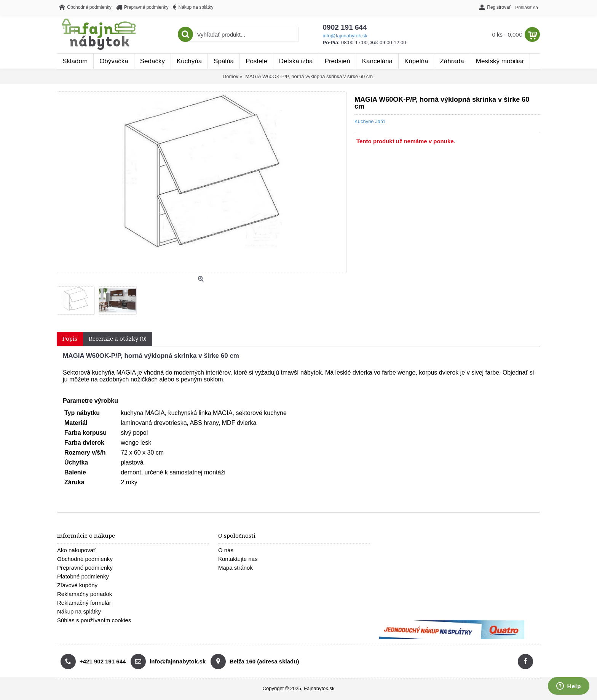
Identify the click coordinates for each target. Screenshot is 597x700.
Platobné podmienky (83, 576)
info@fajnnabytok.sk (345, 36)
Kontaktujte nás (238, 559)
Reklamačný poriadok (85, 594)
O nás (226, 550)
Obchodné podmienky (85, 559)
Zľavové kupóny (77, 585)
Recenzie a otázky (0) (118, 339)
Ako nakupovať (76, 550)
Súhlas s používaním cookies (94, 620)
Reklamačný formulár (84, 603)
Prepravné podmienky (85, 568)
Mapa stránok (235, 568)
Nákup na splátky (79, 611)
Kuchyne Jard (370, 121)
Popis (70, 339)
